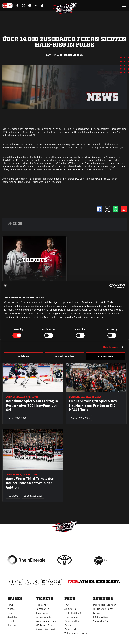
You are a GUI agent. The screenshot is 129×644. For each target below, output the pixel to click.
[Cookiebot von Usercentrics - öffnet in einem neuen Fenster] (112, 286)
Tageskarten (43, 609)
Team (10, 613)
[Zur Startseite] (64, 9)
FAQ (67, 605)
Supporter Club (101, 621)
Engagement (71, 617)
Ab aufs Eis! (71, 609)
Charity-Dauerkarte (46, 629)
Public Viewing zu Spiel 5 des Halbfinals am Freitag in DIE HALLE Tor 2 (93, 405)
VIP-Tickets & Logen (46, 625)
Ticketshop (42, 605)
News (10, 605)
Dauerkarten (43, 613)
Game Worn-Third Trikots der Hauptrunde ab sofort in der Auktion (30, 483)
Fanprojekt (70, 629)
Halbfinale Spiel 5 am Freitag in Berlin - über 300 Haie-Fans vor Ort (32, 405)
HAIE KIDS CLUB (73, 613)
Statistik (12, 625)
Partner (97, 613)
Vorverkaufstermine (47, 621)
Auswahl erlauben (64, 356)
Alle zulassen (105, 356)
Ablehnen (23, 356)
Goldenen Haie (72, 621)
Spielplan (12, 617)
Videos (11, 609)
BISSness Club (101, 617)
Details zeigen (111, 347)
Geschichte (70, 625)
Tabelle (11, 621)
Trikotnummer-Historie (77, 633)
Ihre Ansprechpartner (104, 605)
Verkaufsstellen (44, 617)
